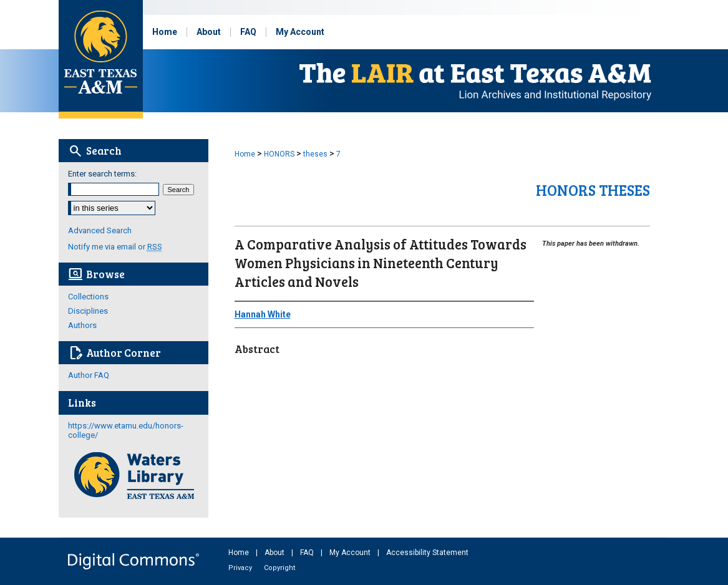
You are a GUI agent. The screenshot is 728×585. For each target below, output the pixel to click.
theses (315, 154)
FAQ (308, 553)
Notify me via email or (115, 247)
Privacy (241, 568)
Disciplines (88, 311)
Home (245, 154)
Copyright (279, 568)
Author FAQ (89, 375)
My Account (351, 553)
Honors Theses (593, 190)
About (275, 553)
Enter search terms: (102, 174)
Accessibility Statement (427, 553)
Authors (82, 325)
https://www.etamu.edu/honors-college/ (126, 430)
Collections (88, 297)
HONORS (279, 154)
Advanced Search (100, 230)
